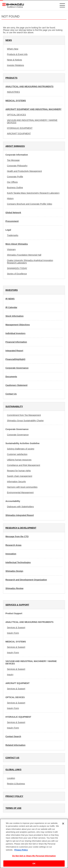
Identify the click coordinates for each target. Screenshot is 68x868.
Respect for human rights (19, 471)
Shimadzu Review (14, 588)
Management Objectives (18, 325)
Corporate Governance (17, 368)
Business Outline (15, 188)
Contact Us (11, 394)
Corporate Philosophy (17, 166)
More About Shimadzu (17, 244)
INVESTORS (12, 290)
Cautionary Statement (16, 385)
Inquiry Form (13, 633)
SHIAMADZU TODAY (17, 268)
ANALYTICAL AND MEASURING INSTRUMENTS (29, 86)
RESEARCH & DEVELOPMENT (21, 528)
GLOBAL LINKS (13, 770)
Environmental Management (20, 492)
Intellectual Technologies (18, 562)
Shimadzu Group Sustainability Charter (25, 421)
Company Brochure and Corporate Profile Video (30, 204)
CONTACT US (12, 758)
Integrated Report (14, 351)
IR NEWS (10, 299)
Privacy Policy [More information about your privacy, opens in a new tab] (21, 852)
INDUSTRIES (13, 92)
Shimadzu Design (14, 571)
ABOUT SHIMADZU (15, 146)
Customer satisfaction (17, 454)
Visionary (11, 249)
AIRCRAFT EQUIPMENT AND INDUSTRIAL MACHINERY (33, 109)
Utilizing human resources (19, 460)
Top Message (13, 160)
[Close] (63, 825)
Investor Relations (15, 65)
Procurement (12, 221)
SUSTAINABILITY (14, 406)
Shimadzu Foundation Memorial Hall (24, 255)
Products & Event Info (17, 54)
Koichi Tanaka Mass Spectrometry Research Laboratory (33, 193)
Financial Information (16, 342)
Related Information (15, 745)
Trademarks (13, 235)
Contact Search (13, 736)
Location (11, 778)
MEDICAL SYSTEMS (16, 101)
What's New (13, 49)
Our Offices (12, 182)
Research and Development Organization (26, 580)
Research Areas (13, 545)
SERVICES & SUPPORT (17, 605)
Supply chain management (20, 476)
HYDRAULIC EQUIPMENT (20, 128)
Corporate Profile (15, 177)
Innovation (11, 554)
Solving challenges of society (21, 449)
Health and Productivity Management (24, 171)
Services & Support (16, 628)
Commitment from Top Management (24, 415)
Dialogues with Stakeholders (20, 507)
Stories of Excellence (17, 274)
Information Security (16, 482)
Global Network (13, 213)
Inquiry (10, 675)
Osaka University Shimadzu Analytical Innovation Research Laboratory (30, 262)
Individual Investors (15, 333)
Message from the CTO (17, 536)
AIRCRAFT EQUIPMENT (19, 134)
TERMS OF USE (13, 808)
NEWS (9, 40)
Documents (11, 377)
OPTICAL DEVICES (16, 115)
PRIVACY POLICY (14, 796)
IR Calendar (11, 307)
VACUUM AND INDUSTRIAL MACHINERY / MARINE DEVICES (32, 121)
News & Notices (14, 60)
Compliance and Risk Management (24, 465)
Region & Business (16, 784)
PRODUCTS (11, 78)
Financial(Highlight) (15, 359)
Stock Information (14, 316)
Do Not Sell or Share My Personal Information (34, 858)
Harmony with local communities (22, 487)
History (10, 198)
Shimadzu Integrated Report (20, 515)
